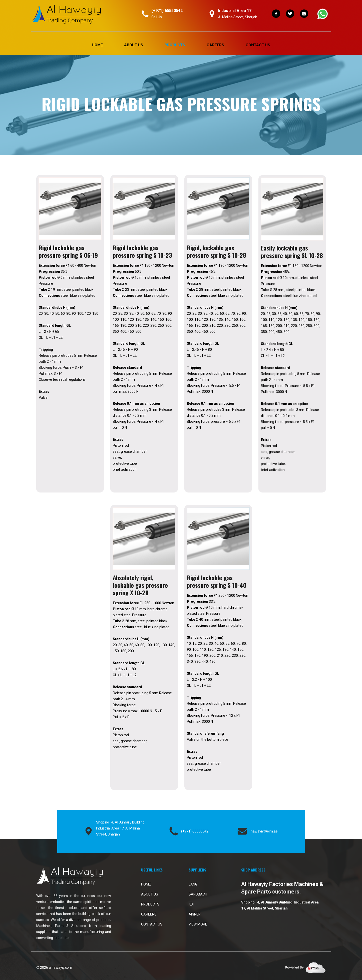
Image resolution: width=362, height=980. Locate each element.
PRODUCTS (175, 45)
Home (97, 45)
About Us (134, 45)
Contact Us (258, 45)
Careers (215, 45)
